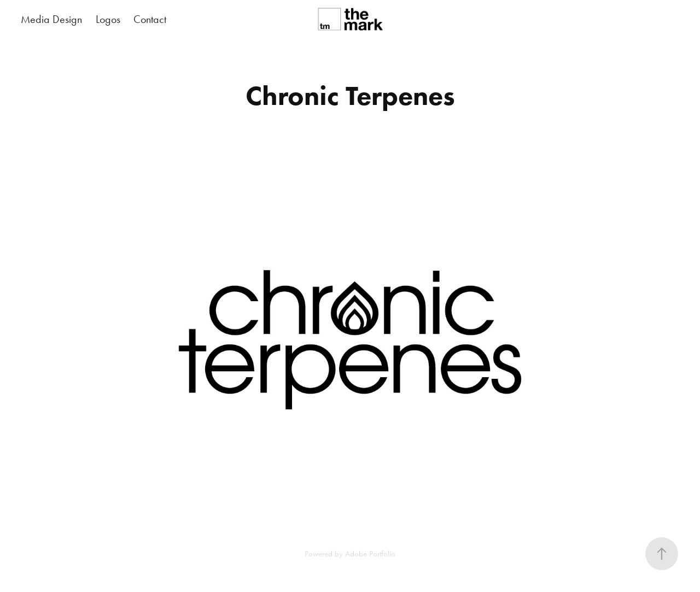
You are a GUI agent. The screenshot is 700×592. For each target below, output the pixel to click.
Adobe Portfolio (370, 554)
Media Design (51, 19)
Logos (108, 19)
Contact (150, 19)
